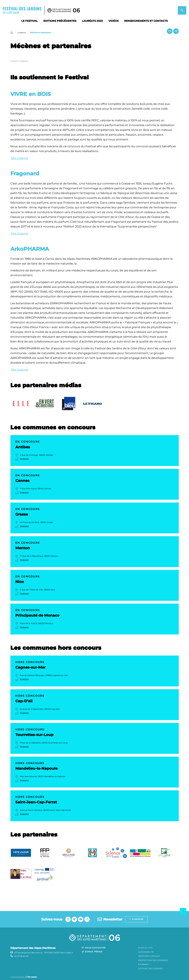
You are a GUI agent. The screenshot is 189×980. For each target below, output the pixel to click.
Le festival (22, 33)
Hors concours (30, 662)
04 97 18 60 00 (21, 956)
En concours (28, 442)
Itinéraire (24, 459)
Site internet (20, 158)
